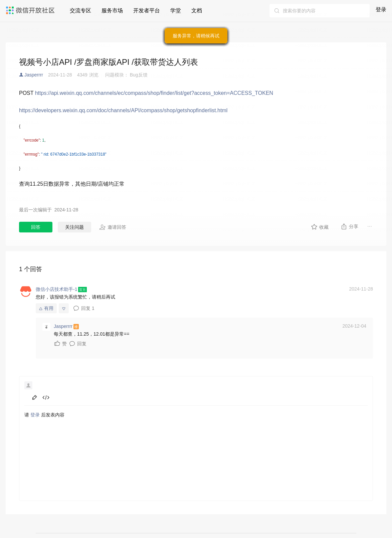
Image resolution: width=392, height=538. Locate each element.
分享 (349, 226)
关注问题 (74, 227)
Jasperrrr (34, 75)
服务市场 (112, 11)
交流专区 (80, 11)
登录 (381, 10)
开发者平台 (147, 11)
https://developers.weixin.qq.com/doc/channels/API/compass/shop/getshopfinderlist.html (123, 110)
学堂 (176, 11)
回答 (36, 227)
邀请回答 (113, 227)
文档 (197, 11)
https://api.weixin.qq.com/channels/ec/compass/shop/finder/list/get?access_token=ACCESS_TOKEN (154, 93)
